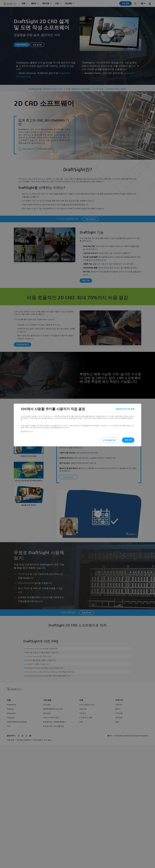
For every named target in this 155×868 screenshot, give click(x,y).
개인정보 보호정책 (50, 428)
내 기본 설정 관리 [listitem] (109, 440)
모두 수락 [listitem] (128, 440)
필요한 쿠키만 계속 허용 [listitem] (125, 409)
